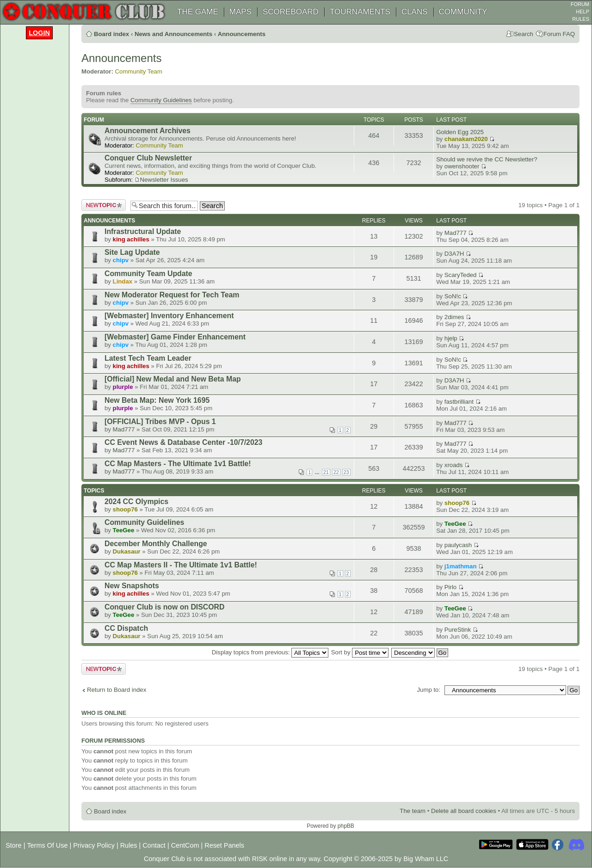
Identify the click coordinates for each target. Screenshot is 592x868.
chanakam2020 (466, 139)
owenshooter (462, 166)
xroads (454, 465)
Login (39, 33)
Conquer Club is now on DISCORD (164, 607)
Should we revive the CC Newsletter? (487, 159)
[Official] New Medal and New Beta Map (173, 379)
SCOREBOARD (291, 12)
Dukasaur (127, 551)
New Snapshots (132, 586)
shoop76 (125, 509)
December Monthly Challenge (156, 544)
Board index (111, 34)
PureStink (458, 630)
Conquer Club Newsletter (148, 158)
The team (413, 811)
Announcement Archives (148, 131)
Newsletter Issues (164, 180)
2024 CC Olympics (136, 502)
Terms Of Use (47, 845)
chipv (121, 260)
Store (13, 845)
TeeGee (124, 530)
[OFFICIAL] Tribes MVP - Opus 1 (160, 422)
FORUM (580, 4)
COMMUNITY (463, 12)
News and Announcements (173, 34)
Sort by (360, 652)
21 (326, 472)
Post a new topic (104, 205)
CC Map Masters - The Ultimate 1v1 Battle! (178, 464)
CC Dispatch (126, 628)
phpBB (346, 826)
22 (336, 472)
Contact (154, 845)
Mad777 (456, 233)
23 (346, 472)
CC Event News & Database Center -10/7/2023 (183, 442)
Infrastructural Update (143, 231)
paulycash (458, 545)
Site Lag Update (132, 252)
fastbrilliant (459, 402)
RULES (581, 19)
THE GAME (198, 12)
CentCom (185, 845)
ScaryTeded (461, 275)
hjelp (451, 338)
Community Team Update (148, 274)
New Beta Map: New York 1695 (157, 400)
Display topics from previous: (270, 652)
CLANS (415, 12)
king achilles (131, 239)
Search (524, 34)
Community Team (139, 71)
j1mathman (461, 566)
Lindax (123, 281)
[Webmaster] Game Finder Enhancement (175, 337)
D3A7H (454, 254)
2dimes (454, 317)
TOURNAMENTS (360, 12)
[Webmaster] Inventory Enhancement (169, 316)
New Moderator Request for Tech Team (172, 295)
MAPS (240, 12)
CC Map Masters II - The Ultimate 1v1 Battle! (181, 565)
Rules (129, 845)
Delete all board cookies (464, 811)
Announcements (242, 34)
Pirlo (450, 587)
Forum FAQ (559, 34)
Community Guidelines (161, 100)
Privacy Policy (94, 845)
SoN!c (453, 296)
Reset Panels (224, 845)
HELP (583, 12)
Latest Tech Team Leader (148, 358)
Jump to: (429, 690)
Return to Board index (117, 690)
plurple (123, 387)
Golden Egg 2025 (460, 132)
